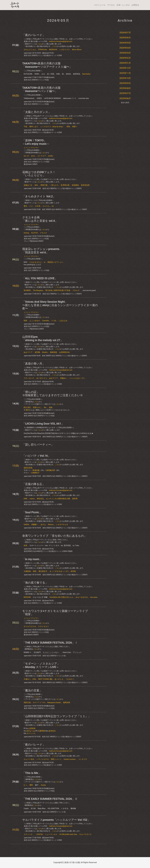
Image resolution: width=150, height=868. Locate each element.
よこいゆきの (35, 321)
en (53, 206)
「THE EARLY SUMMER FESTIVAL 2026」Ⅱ (50, 799)
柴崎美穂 (53, 352)
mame (32, 499)
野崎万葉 (44, 185)
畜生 (25, 206)
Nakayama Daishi (54, 703)
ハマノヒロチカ (43, 759)
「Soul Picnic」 (32, 512)
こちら (39, 44)
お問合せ (135, 5)
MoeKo (45, 352)
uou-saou (94, 597)
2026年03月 (125, 53)
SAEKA (26, 525)
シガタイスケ (65, 50)
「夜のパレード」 (34, 35)
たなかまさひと (36, 262)
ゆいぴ (26, 156)
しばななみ (63, 321)
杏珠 (68, 127)
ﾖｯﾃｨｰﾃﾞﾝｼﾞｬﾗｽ (39, 703)
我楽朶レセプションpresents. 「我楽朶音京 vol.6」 (41, 251)
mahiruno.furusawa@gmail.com (61, 41)
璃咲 (31, 785)
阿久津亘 (27, 407)
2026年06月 (125, 38)
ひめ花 (38, 206)
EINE (26, 499)
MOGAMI (27, 597)
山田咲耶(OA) (64, 352)
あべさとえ (59, 679)
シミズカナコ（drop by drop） (52, 127)
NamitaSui (86, 74)
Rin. (45, 407)
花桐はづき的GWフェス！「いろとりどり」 (39, 174)
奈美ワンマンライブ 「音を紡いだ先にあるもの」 (54, 536)
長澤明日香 (65, 185)
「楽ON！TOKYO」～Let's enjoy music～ (36, 142)
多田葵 (73, 571)
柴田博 (75, 499)
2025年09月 (125, 83)
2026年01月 (125, 63)
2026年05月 (125, 43)
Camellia (45, 321)
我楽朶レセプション (55, 262)
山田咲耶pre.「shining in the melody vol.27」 (43, 338)
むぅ (25, 785)
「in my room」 (32, 559)
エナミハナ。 (32, 733)
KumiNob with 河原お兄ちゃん (62, 597)
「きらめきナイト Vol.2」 (39, 196)
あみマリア (28, 352)
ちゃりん (46, 206)
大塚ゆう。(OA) (30, 679)
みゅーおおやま (82, 597)
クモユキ (43, 233)
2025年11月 (125, 73)
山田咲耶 (32, 728)
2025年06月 (125, 98)
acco (33, 156)
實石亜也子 (43, 571)
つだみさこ (70, 679)
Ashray (26, 233)
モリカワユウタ (30, 626)
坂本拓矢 (52, 731)
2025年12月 (125, 68)
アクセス (111, 5)
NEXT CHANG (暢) (45, 679)
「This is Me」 (32, 773)
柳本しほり (34, 127)
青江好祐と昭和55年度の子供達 (58, 290)
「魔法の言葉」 (32, 690)
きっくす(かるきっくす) (59, 571)
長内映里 (27, 290)
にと (31, 206)
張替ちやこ (37, 407)
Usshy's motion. (70, 759)
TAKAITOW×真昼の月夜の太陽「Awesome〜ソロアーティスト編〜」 (47, 65)
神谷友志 (40, 499)
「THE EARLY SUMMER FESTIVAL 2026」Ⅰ (50, 643)
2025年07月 (125, 93)
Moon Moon (77, 50)
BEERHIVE (53, 50)
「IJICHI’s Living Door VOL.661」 (43, 424)
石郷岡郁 (41, 731)
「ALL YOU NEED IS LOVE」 (40, 278)
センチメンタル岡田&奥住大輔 (58, 499)
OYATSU (40, 834)
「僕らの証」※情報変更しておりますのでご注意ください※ (53, 394)
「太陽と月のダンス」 (37, 112)
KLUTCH (34, 233)
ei (45, 262)
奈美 (25, 546)
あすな (43, 525)
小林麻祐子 (35, 473)
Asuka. (43, 785)
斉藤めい (64, 378)
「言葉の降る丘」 (34, 484)
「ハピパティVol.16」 (36, 456)
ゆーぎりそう (42, 378)
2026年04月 (125, 48)
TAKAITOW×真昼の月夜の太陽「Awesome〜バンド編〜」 (41, 89)
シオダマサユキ (62, 525)
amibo (51, 156)
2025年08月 (125, 88)
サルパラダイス (85, 834)
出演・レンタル (123, 5)
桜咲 (35, 571)
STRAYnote (43, 50)
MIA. (37, 185)
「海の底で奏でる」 (35, 583)
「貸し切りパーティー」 (38, 445)
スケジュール (100, 5)
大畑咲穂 (27, 571)
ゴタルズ (76, 290)
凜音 (27, 410)
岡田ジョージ (56, 759)
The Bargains (38, 290)
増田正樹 (27, 703)
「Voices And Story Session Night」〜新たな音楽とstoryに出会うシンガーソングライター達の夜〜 (60, 305)
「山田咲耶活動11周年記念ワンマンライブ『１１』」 (57, 716)
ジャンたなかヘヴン (77, 378)
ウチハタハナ (29, 378)
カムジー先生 (29, 759)
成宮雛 (37, 352)
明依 (25, 321)
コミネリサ (83, 759)
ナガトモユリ (43, 626)
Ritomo (51, 525)
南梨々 (75, 127)
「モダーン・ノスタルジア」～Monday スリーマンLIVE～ (41, 665)
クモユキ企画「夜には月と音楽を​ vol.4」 (40, 219)
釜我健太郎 (51, 470)
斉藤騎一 (35, 525)
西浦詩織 (36, 470)
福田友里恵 (28, 468)
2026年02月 (125, 58)
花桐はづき (28, 185)
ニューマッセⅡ (51, 834)
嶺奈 (51, 407)
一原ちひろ (54, 185)
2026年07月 (125, 33)
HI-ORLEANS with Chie (68, 834)
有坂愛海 (75, 185)
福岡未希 (67, 703)
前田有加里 (85, 185)
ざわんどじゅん (30, 50)
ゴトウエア (42, 156)
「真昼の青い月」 (34, 364)
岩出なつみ (31, 731)
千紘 (25, 127)
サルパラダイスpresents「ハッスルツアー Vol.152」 (56, 820)
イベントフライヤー (31, 148)
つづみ (54, 321)
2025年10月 (125, 78)
